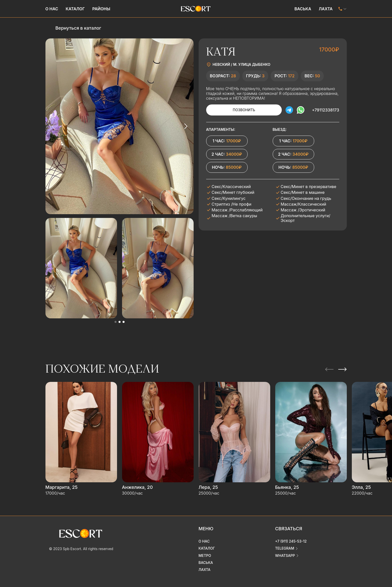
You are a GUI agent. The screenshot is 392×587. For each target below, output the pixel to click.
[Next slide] (186, 126)
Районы (101, 9)
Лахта (326, 9)
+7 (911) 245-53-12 (291, 541)
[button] (116, 322)
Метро (205, 555)
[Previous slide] (53, 126)
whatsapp (285, 555)
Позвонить (244, 110)
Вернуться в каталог (78, 28)
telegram (285, 548)
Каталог (75, 9)
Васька (303, 9)
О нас (52, 9)
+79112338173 (325, 110)
